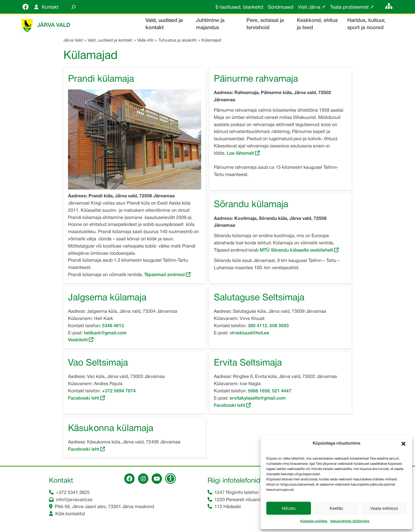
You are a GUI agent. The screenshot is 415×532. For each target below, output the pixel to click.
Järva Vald (54, 26)
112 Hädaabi (228, 507)
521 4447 (282, 392)
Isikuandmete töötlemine (350, 521)
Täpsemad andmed (164, 276)
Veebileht (78, 341)
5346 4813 (113, 327)
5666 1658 (259, 392)
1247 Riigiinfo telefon (236, 493)
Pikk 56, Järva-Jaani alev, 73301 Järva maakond (104, 507)
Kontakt (50, 7)
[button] (403, 444)
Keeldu (336, 508)
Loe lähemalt (240, 154)
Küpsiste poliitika (314, 521)
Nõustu (289, 508)
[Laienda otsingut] (73, 7)
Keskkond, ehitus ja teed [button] (317, 24)
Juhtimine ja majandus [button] (210, 24)
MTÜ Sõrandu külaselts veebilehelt (297, 251)
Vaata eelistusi (384, 508)
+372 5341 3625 (73, 493)
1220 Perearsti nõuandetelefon (246, 501)
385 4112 (258, 327)
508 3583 (279, 327)
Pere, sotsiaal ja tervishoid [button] (265, 24)
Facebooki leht (84, 399)
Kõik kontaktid (70, 515)
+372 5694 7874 (119, 392)
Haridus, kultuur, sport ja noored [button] (366, 24)
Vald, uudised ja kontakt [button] (164, 24)
